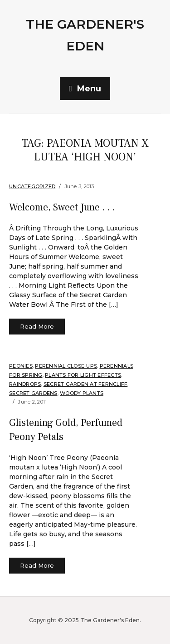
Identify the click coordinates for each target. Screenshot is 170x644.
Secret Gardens (33, 393)
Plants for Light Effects (83, 375)
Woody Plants (82, 393)
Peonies (21, 366)
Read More (37, 326)
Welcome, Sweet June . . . (62, 207)
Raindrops (25, 384)
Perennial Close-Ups (66, 366)
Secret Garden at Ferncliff (86, 384)
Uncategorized (32, 186)
